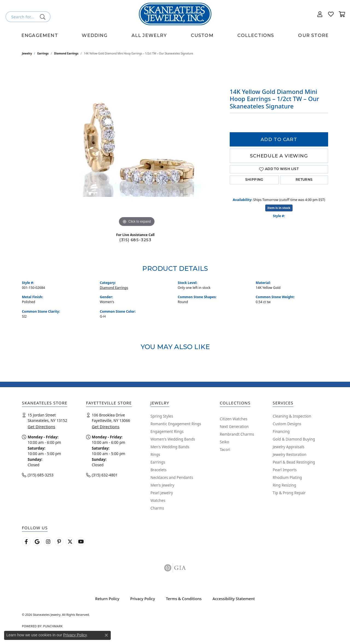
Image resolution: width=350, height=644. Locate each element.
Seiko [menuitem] (224, 442)
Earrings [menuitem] (158, 462)
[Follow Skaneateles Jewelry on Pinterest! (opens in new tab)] (59, 542)
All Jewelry (149, 35)
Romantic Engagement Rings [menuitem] (176, 424)
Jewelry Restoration (290, 454)
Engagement (40, 35)
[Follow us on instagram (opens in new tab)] (48, 542)
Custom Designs (287, 424)
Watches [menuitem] (158, 500)
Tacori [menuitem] (225, 449)
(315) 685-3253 (135, 240)
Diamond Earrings (66, 53)
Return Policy (107, 599)
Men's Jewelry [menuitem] (162, 485)
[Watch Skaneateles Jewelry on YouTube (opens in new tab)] (81, 542)
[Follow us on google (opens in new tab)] (37, 542)
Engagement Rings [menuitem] (167, 431)
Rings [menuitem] (155, 454)
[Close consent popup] (106, 635)
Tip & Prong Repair (289, 493)
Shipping (254, 180)
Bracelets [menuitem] (158, 470)
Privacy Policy (142, 599)
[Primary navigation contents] (175, 36)
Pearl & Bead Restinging (294, 462)
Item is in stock (279, 208)
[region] (137, 146)
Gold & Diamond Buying (294, 439)
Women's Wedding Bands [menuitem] (173, 439)
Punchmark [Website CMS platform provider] (53, 626)
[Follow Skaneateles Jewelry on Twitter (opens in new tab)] (70, 542)
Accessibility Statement (234, 599)
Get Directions (41, 427)
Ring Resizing (284, 485)
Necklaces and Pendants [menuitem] (172, 477)
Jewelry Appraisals (288, 447)
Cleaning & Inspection (292, 416)
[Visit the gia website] (175, 568)
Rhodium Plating (287, 477)
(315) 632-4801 (105, 475)
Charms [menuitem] (157, 508)
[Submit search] (44, 17)
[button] (320, 14)
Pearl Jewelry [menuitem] (162, 493)
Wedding (94, 35)
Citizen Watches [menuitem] (234, 419)
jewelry (27, 53)
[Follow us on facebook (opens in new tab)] (26, 542)
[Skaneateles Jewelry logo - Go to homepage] (175, 14)
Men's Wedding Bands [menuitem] (170, 447)
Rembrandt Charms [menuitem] (237, 434)
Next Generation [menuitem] (234, 426)
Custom (202, 35)
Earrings (43, 53)
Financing (281, 431)
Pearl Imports (285, 470)
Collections (256, 35)
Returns (304, 180)
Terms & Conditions (184, 599)
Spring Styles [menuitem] (162, 416)
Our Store (313, 35)
